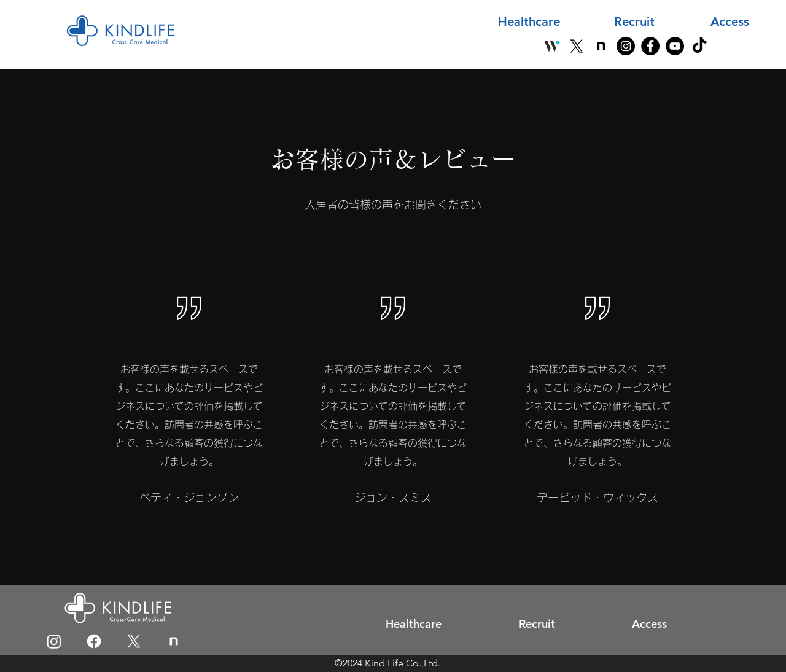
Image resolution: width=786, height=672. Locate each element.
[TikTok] (699, 46)
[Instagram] (626, 46)
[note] (601, 46)
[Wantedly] (552, 46)
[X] (577, 46)
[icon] (174, 641)
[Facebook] (650, 46)
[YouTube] (675, 46)
